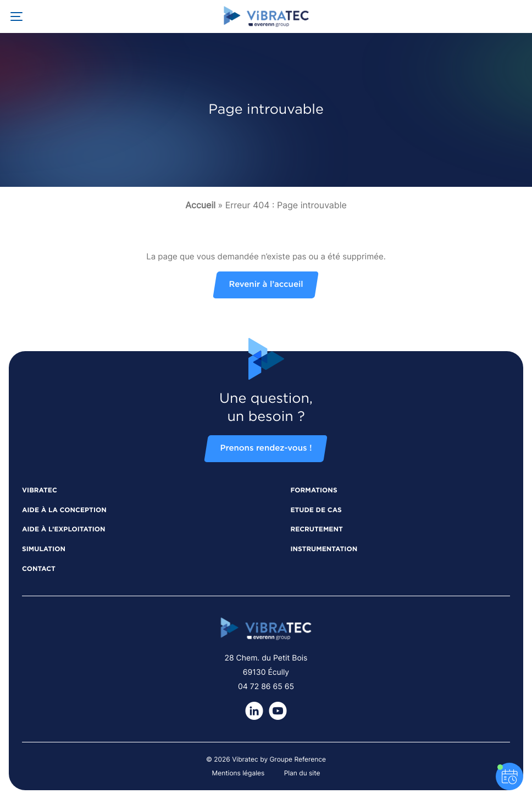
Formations (314, 491)
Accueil (200, 205)
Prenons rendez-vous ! (266, 449)
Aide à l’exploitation (64, 530)
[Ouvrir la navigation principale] (16, 16)
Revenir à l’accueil (266, 285)
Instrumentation (324, 550)
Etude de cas (316, 511)
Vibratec (40, 491)
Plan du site (302, 773)
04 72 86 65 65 (266, 687)
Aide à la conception (64, 511)
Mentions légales (239, 773)
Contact (39, 569)
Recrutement (316, 530)
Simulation (44, 550)
